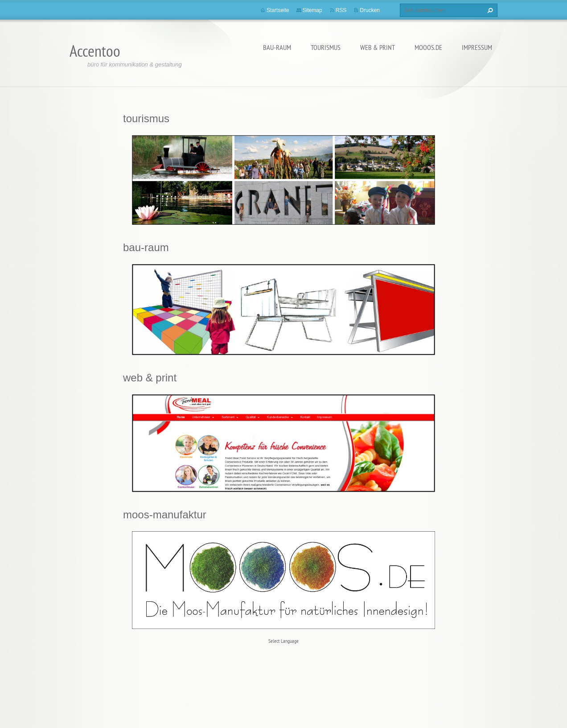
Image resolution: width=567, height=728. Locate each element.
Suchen (489, 10)
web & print (378, 47)
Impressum (477, 47)
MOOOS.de (428, 47)
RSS (341, 10)
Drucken (370, 10)
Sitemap (312, 10)
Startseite (278, 10)
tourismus (326, 47)
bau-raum (277, 47)
